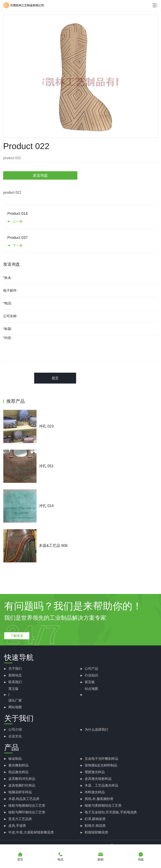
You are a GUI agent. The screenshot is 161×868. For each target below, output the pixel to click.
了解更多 (17, 636)
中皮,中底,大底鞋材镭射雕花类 (31, 832)
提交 (55, 378)
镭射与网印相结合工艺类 (27, 812)
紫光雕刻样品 (18, 765)
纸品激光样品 (18, 772)
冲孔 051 (46, 466)
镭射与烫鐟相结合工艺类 (103, 806)
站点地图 (91, 689)
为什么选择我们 (96, 730)
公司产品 (91, 669)
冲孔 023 (46, 426)
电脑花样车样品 (20, 792)
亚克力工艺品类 (20, 819)
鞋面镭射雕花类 (96, 832)
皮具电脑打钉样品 (22, 785)
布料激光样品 (95, 792)
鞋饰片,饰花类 (95, 826)
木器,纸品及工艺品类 (24, 799)
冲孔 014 (46, 506)
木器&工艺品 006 (53, 546)
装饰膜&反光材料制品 (101, 765)
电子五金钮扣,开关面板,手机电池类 (111, 812)
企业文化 (15, 736)
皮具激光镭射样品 (98, 779)
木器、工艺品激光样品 (101, 785)
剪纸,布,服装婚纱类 (99, 799)
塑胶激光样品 (95, 772)
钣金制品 (15, 759)
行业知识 (91, 675)
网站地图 (15, 707)
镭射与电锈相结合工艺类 (27, 806)
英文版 (13, 689)
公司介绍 (15, 730)
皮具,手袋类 (17, 826)
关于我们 (15, 669)
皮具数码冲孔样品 (22, 779)
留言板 (90, 682)
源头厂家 (15, 700)
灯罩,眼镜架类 (95, 819)
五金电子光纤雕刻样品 (101, 759)
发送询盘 (40, 175)
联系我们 (15, 682)
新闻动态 (15, 675)
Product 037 (18, 238)
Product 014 (18, 214)
